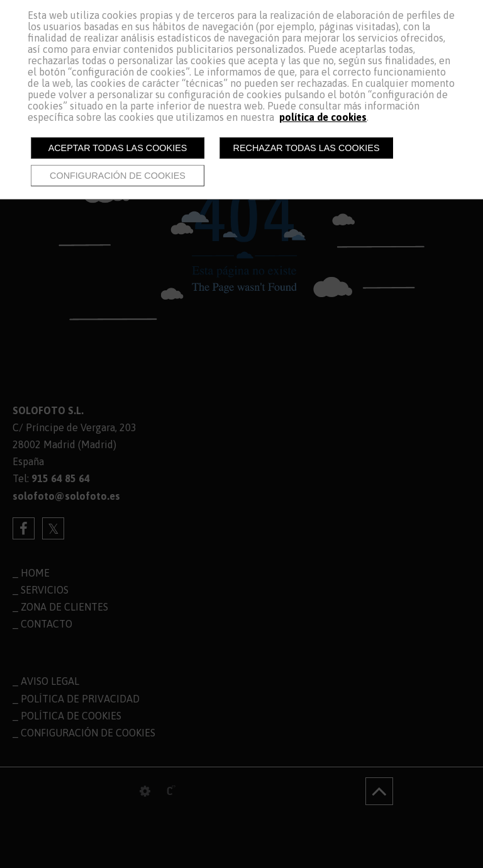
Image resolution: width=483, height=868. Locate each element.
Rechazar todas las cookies (307, 148)
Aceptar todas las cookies (118, 148)
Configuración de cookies (118, 176)
